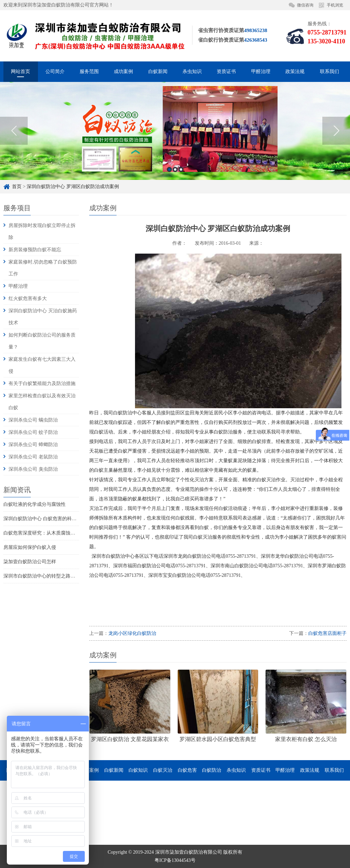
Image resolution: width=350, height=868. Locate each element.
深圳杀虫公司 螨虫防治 (33, 420)
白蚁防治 (212, 770)
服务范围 (89, 72)
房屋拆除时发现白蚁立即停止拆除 (42, 231)
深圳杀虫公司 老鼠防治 (33, 457)
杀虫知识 (192, 72)
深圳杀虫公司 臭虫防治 (33, 469)
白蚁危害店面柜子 (327, 633)
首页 (17, 187)
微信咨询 (305, 5)
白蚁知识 (138, 770)
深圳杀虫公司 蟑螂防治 (33, 445)
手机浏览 (335, 5)
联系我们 (329, 72)
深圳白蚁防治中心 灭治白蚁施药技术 (43, 317)
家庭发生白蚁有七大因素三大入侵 (42, 365)
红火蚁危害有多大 (28, 298)
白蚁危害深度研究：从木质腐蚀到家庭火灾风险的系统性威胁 (68, 533)
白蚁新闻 (158, 72)
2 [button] (175, 172)
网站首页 (21, 72)
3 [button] (181, 172)
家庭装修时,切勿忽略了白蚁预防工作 (43, 268)
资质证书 (226, 72)
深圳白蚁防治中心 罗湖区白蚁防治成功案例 (73, 187)
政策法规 (295, 72)
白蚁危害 (187, 770)
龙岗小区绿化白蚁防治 (132, 633)
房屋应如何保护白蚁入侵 (30, 547)
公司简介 (55, 72)
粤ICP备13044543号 (175, 860)
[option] (175, 133)
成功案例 (123, 72)
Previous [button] (14, 133)
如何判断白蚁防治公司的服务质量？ (42, 341)
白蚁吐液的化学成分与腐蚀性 (35, 504)
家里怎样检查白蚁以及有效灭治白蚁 (42, 402)
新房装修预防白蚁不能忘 (35, 250)
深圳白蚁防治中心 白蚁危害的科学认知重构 (50, 519)
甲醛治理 (261, 72)
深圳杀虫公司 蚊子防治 (33, 432)
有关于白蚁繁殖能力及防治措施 (42, 383)
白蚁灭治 (163, 770)
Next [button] (336, 133)
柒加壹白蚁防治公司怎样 (30, 562)
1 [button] (169, 172)
